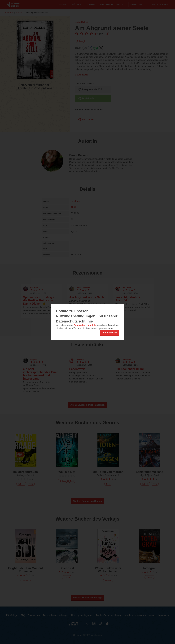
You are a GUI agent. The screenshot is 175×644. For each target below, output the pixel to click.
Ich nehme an (110, 333)
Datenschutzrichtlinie (85, 325)
